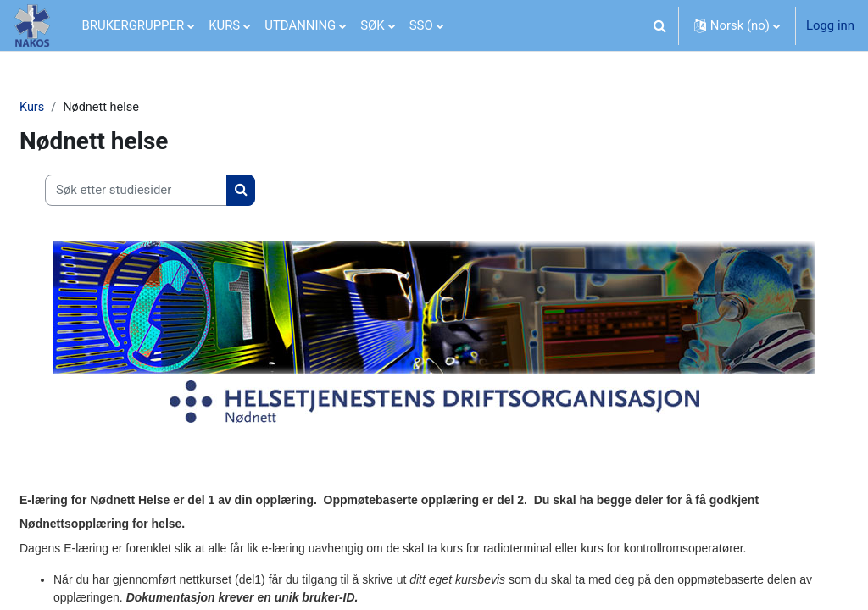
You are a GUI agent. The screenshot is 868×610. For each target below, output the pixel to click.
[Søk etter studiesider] (177, 191)
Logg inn (830, 25)
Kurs (73, 108)
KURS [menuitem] (224, 25)
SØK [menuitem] (372, 25)
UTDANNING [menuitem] (300, 25)
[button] (660, 25)
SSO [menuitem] (421, 25)
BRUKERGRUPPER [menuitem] (134, 25)
